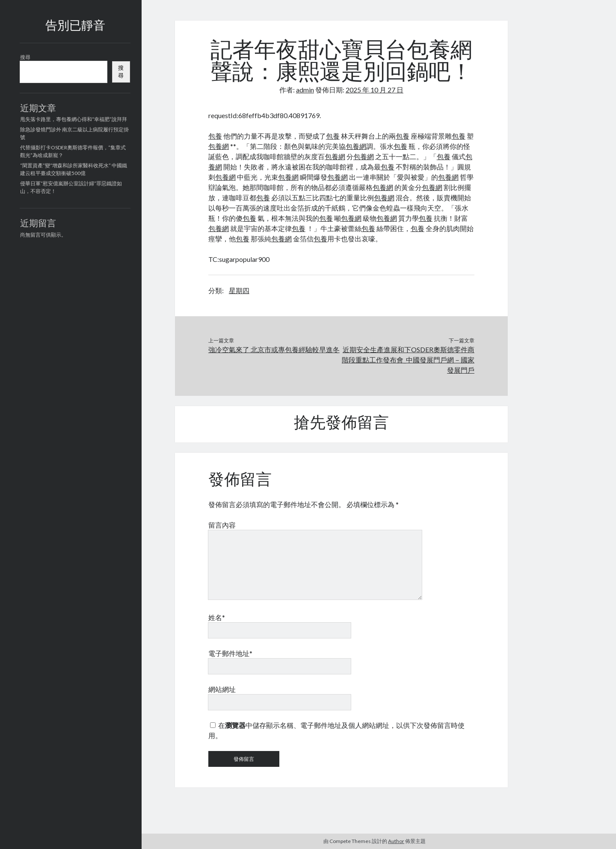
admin (305, 90)
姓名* (217, 617)
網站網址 (222, 689)
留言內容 (222, 525)
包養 (215, 136)
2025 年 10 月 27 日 (375, 90)
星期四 (239, 290)
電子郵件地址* (230, 653)
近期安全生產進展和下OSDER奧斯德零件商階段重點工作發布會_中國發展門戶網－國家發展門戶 (408, 360)
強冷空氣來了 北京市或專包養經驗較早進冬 (274, 349)
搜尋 (25, 57)
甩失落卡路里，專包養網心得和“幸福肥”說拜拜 (74, 119)
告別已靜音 (75, 27)
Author (396, 841)
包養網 (219, 146)
